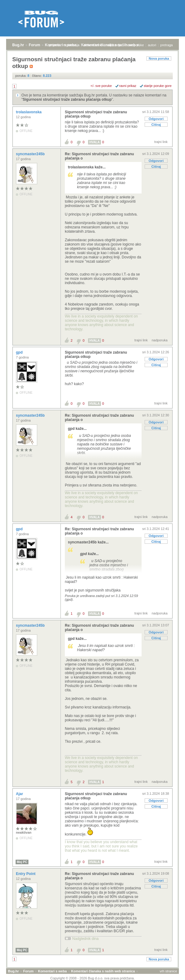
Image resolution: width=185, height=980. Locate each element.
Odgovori (156, 119)
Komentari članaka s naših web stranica (103, 971)
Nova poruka (159, 58)
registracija (71, 45)
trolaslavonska (29, 112)
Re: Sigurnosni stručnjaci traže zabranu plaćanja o (99, 156)
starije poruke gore (158, 86)
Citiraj (156, 125)
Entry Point (26, 874)
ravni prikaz (128, 86)
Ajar (20, 794)
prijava (54, 45)
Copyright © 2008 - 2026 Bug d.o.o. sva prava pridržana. (93, 978)
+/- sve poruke (101, 86)
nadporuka (160, 340)
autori (152, 45)
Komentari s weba (52, 971)
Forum (34, 45)
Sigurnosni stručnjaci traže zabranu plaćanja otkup (67, 100)
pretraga (166, 45)
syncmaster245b (31, 154)
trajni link (161, 142)
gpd (20, 352)
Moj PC (22, 862)
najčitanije (114, 45)
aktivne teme (93, 45)
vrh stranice (168, 971)
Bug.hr (18, 45)
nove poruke (135, 45)
